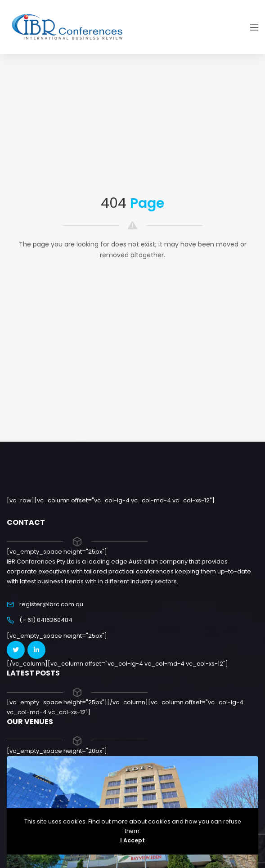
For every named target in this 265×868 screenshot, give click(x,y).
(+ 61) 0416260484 (46, 620)
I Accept (132, 840)
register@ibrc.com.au (51, 604)
